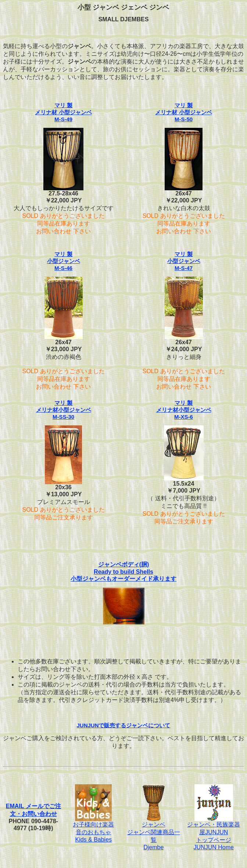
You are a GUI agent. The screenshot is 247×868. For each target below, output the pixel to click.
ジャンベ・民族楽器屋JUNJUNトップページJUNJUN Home (214, 833)
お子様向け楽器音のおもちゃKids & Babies (93, 829)
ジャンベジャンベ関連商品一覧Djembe (154, 833)
